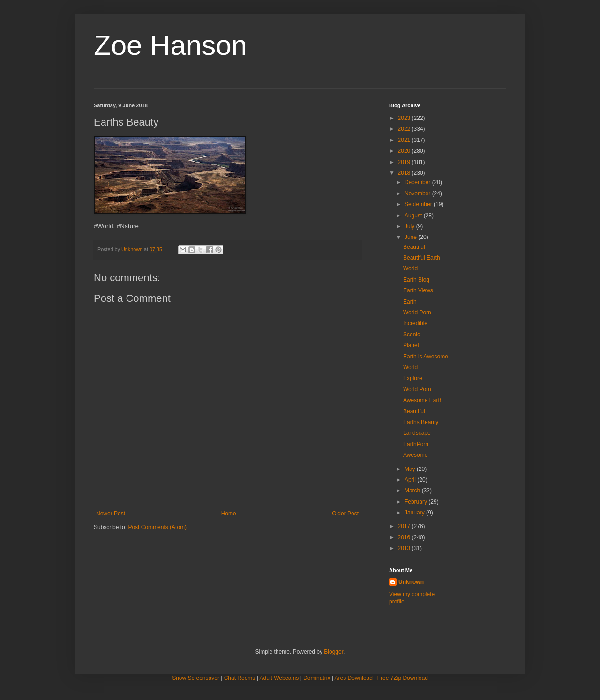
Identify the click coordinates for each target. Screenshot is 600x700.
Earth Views (418, 290)
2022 (405, 129)
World (410, 268)
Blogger (334, 652)
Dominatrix (317, 678)
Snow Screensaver (196, 678)
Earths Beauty (421, 422)
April (411, 480)
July (410, 226)
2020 (405, 151)
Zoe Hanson (170, 45)
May (411, 469)
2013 (405, 548)
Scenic (412, 335)
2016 (405, 537)
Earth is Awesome (426, 357)
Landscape (417, 433)
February (416, 502)
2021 (405, 140)
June (411, 237)
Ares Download (354, 678)
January (415, 513)
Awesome (415, 455)
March (413, 491)
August (414, 216)
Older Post (345, 514)
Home (229, 514)
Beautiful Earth (422, 258)
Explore (413, 378)
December (418, 182)
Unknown (411, 582)
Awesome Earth (423, 400)
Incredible (415, 323)
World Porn (417, 313)
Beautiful (414, 247)
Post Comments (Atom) (157, 527)
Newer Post (111, 514)
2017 (405, 526)
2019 (405, 162)
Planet (411, 345)
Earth (410, 302)
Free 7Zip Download (403, 678)
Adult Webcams (279, 678)
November (418, 194)
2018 (405, 173)
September (419, 204)
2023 (405, 118)
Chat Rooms (240, 678)
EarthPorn (416, 444)
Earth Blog (416, 280)
